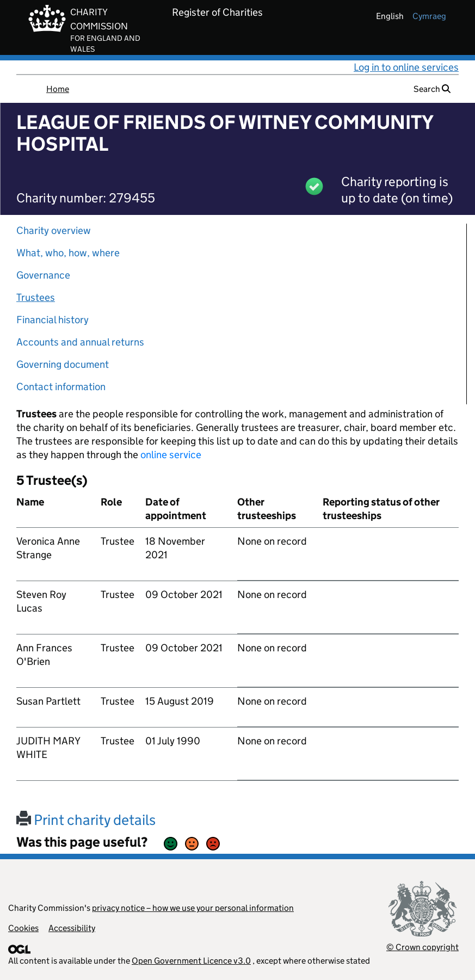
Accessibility (72, 928)
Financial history (53, 320)
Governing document (63, 364)
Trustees (36, 297)
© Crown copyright (422, 947)
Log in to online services (406, 67)
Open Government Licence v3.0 (191, 961)
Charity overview (54, 230)
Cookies (23, 928)
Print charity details (86, 820)
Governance (43, 275)
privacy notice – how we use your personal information (193, 908)
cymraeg (429, 16)
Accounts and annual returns (80, 342)
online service (171, 455)
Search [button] (432, 89)
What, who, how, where (68, 253)
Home (58, 89)
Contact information (61, 387)
